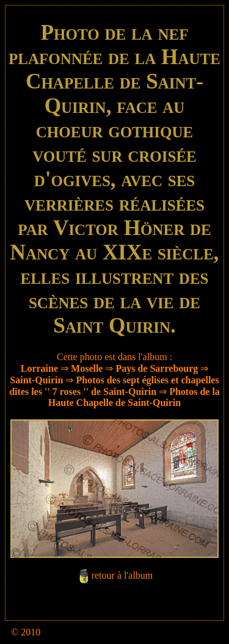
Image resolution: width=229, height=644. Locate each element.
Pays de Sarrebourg (157, 368)
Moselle (87, 368)
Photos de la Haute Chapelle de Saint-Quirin (134, 397)
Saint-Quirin (36, 380)
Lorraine (39, 368)
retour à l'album (122, 575)
